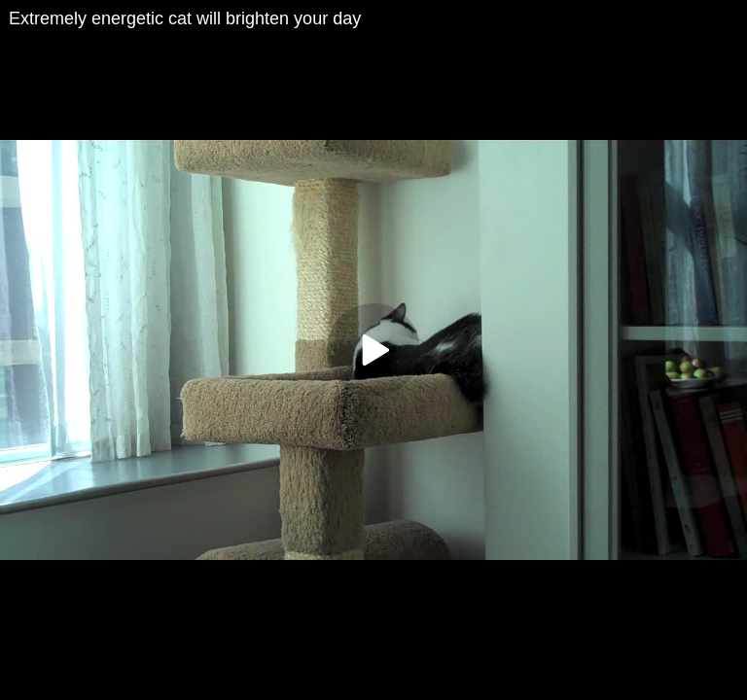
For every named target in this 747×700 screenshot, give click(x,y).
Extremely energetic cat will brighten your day (185, 18)
